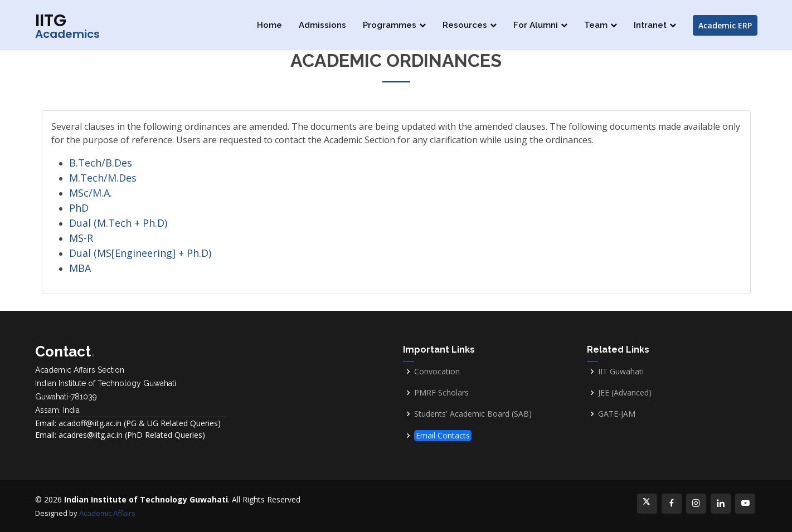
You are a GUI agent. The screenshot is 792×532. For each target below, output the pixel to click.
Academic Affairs (107, 513)
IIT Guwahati (621, 372)
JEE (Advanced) (625, 393)
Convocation (437, 372)
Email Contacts (443, 435)
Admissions (322, 25)
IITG (67, 25)
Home (269, 25)
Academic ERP (725, 25)
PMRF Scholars (441, 393)
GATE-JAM (617, 414)
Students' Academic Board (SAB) (473, 414)
